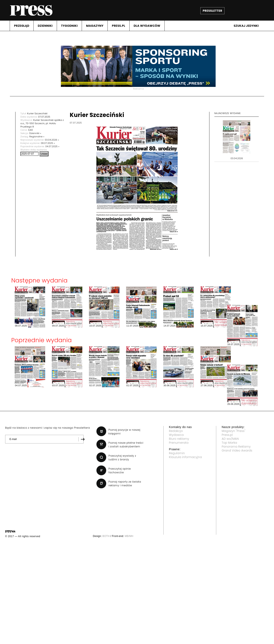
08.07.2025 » (48, 143)
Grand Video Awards (237, 450)
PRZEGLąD (22, 26)
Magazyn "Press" (233, 431)
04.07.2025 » (52, 146)
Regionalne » (37, 136)
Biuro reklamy (179, 439)
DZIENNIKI (45, 26)
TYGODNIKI (69, 26)
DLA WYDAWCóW (147, 26)
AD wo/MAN (230, 439)
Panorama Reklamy (236, 447)
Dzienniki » (35, 133)
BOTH (106, 536)
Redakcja (176, 431)
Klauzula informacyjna (185, 457)
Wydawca (176, 435)
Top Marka (229, 443)
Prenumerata (179, 443)
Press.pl (227, 435)
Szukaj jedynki (246, 26)
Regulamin (177, 453)
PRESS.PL (118, 26)
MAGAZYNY (95, 26)
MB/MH (129, 536)
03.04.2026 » (52, 140)
